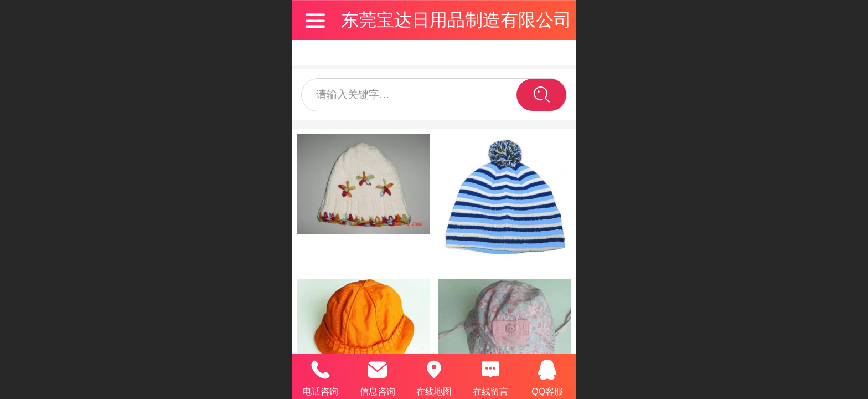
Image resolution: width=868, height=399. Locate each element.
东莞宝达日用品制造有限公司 (456, 20)
